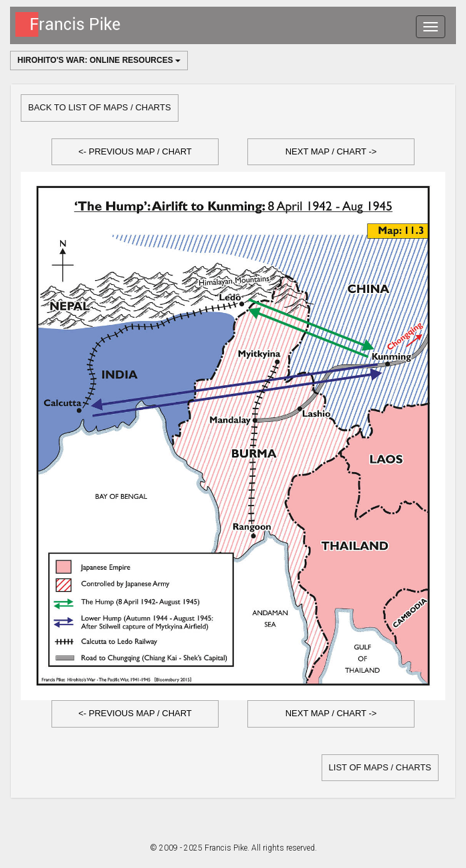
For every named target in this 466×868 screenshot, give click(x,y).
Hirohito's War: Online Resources (99, 60)
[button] (135, 152)
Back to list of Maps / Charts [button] (100, 107)
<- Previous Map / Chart (135, 151)
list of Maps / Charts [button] (380, 767)
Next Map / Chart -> (331, 151)
